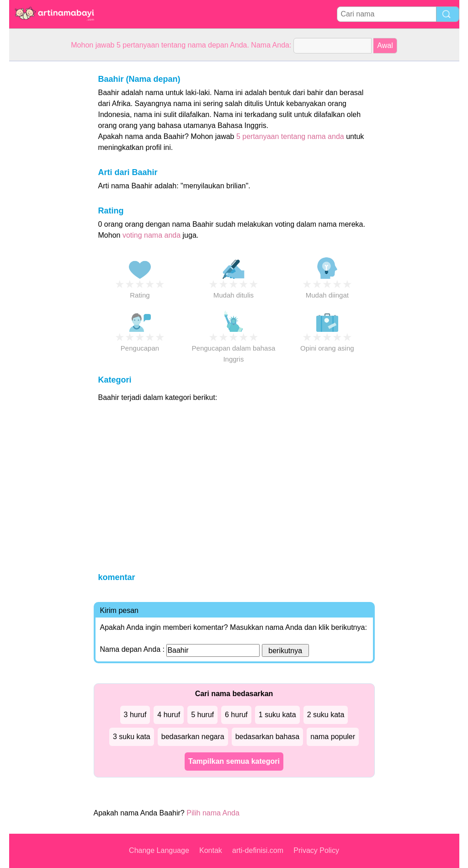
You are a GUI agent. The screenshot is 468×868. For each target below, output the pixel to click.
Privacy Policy (316, 850)
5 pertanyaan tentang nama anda (290, 136)
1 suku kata (277, 715)
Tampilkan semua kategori (234, 761)
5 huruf (202, 715)
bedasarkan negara (193, 737)
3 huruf (135, 715)
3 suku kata (132, 737)
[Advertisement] (46, 198)
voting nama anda (152, 235)
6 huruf (236, 715)
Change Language (159, 850)
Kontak (211, 850)
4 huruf (169, 715)
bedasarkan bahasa (268, 737)
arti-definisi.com (258, 850)
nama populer (333, 737)
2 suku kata (326, 715)
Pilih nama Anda (213, 813)
